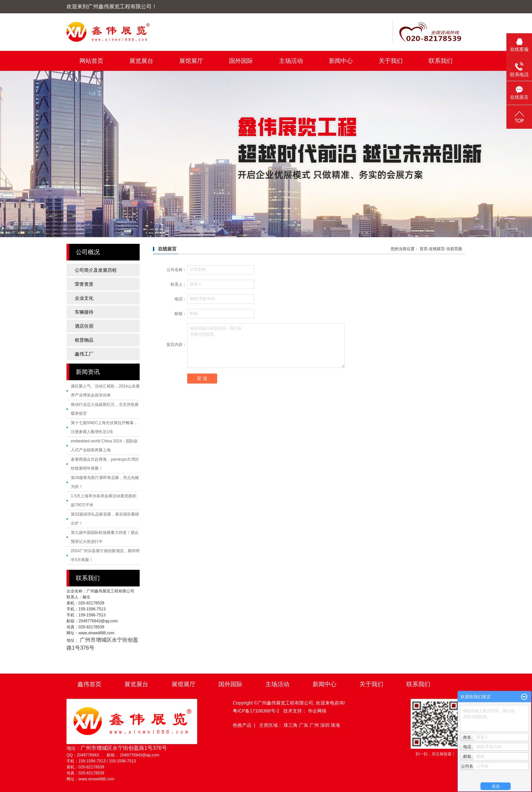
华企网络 (317, 711)
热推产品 (242, 725)
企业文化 (84, 298)
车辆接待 (84, 312)
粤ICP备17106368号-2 (256, 711)
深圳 (326, 725)
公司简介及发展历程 (96, 270)
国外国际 (241, 61)
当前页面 (454, 249)
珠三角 (291, 725)
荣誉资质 (84, 284)
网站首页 (91, 61)
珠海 (335, 725)
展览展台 (141, 61)
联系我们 (441, 61)
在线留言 (437, 249)
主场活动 (291, 61)
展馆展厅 (191, 61)
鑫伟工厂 (84, 354)
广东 (304, 725)
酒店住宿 (84, 326)
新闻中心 (341, 61)
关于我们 (391, 61)
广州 (315, 725)
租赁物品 (84, 340)
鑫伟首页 (89, 684)
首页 (424, 249)
